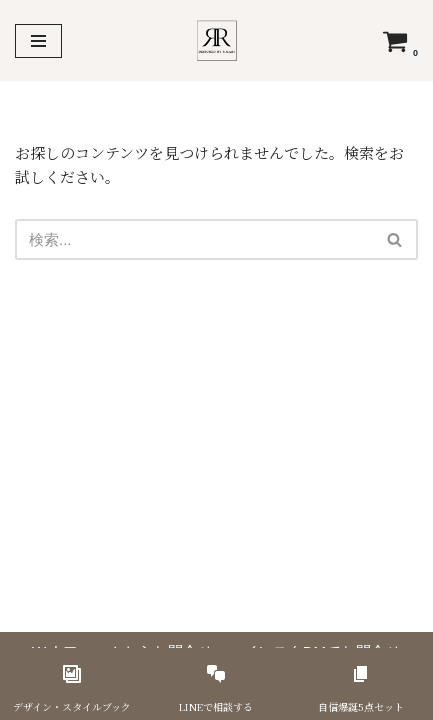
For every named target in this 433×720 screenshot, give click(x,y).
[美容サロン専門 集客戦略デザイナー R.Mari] (216, 40)
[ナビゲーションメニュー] (38, 41)
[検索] (194, 239)
